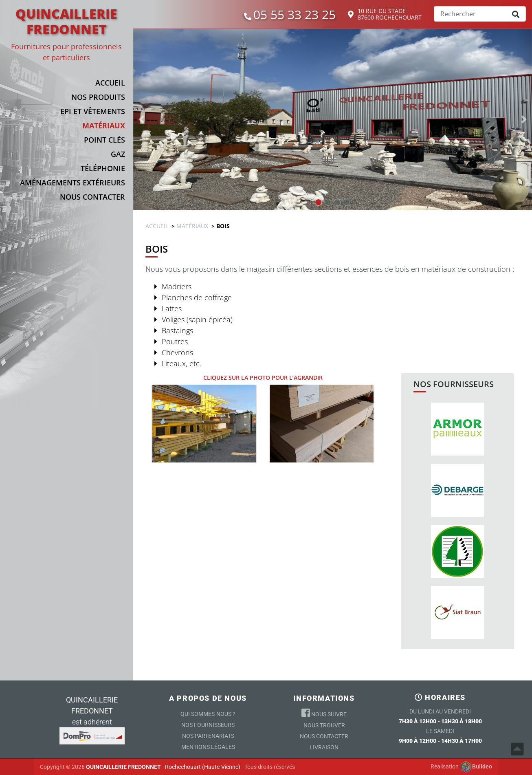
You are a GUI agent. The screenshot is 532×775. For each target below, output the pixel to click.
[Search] (480, 14)
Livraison (324, 747)
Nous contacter (324, 736)
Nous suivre (324, 713)
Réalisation (461, 767)
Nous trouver (324, 725)
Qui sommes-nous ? (208, 714)
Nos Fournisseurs (208, 725)
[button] (72, 97)
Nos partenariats (208, 736)
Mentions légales (208, 747)
